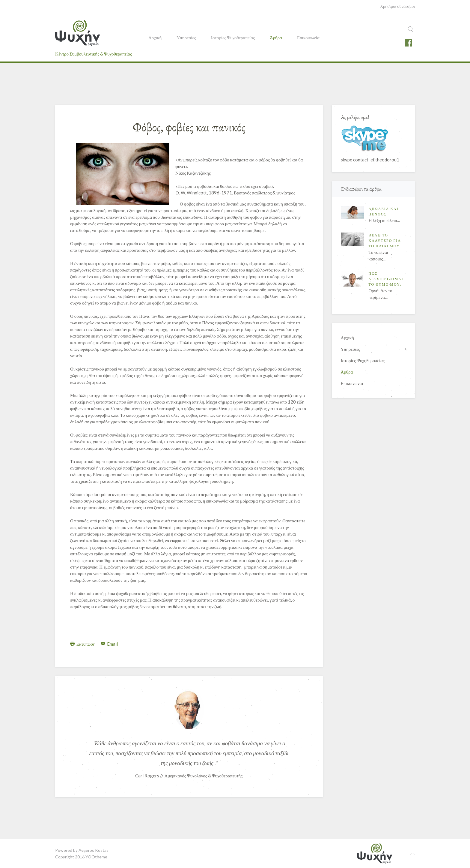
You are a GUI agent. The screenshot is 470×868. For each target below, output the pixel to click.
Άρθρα (276, 38)
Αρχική (155, 38)
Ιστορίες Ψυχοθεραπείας (233, 38)
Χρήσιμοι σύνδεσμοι (397, 6)
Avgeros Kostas (94, 850)
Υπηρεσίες (186, 38)
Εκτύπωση (83, 644)
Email (109, 644)
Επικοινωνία (308, 38)
